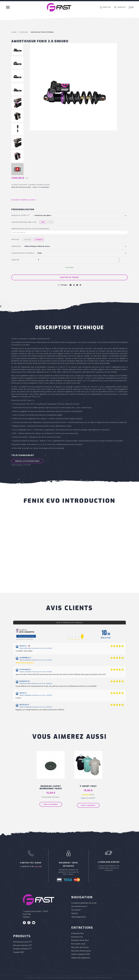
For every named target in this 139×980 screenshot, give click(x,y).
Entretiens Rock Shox (80, 940)
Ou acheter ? (77, 910)
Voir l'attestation (26, 636)
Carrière (75, 913)
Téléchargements (79, 917)
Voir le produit (51, 804)
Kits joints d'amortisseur (81, 951)
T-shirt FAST (88, 786)
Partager (74, 285)
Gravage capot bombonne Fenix (51, 787)
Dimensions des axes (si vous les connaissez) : (31, 229)
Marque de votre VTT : (21, 215)
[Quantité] (77, 260)
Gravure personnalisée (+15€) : (24, 222)
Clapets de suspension (81, 958)
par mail (39, 866)
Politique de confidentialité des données (99, 978)
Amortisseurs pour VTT (23, 942)
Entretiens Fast (77, 933)
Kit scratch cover (78, 944)
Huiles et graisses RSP (81, 954)
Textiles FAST (19, 952)
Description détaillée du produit (24, 200)
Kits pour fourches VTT (23, 945)
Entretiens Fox (77, 937)
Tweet (77, 285)
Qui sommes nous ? (79, 906)
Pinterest (80, 285)
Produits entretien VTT (22, 949)
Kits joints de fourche (80, 947)
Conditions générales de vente (84, 903)
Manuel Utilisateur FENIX (27, 461)
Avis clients (69, 608)
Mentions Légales (78, 978)
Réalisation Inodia (65, 978)
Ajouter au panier (69, 277)
